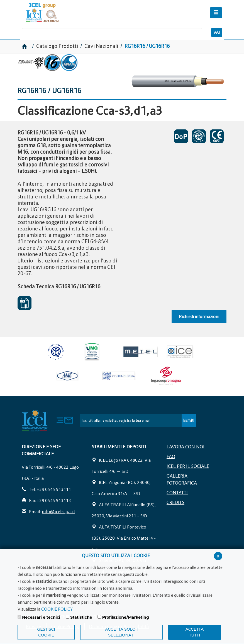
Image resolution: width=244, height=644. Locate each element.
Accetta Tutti (195, 632)
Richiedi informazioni (199, 316)
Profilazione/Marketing (126, 617)
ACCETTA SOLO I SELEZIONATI (121, 632)
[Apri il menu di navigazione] (216, 13)
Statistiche (81, 617)
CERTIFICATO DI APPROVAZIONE (199, 136)
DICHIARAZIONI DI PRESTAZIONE (181, 136)
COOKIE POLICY (57, 609)
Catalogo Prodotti (58, 46)
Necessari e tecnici (41, 617)
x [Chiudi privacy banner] (218, 556)
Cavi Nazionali (101, 46)
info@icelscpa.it (58, 512)
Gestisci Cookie (46, 632)
